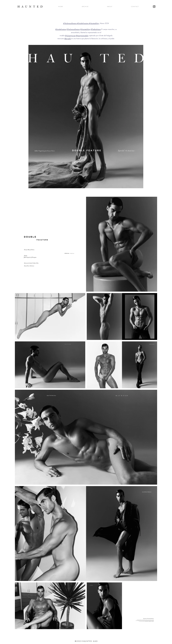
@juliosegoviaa (70, 35)
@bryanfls (68, 38)
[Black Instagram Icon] (154, 7)
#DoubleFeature (61, 29)
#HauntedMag (85, 29)
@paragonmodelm (82, 35)
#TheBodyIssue (96, 29)
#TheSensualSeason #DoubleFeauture (76, 23)
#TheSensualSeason (73, 29)
